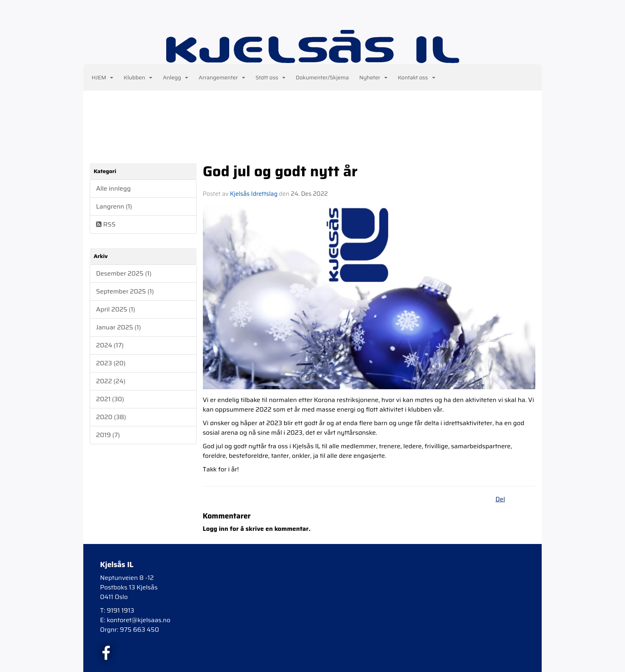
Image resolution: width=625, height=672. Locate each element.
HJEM (102, 77)
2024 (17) (110, 345)
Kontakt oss (417, 77)
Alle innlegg (113, 188)
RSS (106, 224)
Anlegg (175, 77)
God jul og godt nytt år (280, 171)
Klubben (138, 77)
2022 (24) (111, 381)
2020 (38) (111, 417)
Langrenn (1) (114, 206)
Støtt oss (270, 77)
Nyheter (373, 77)
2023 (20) (111, 363)
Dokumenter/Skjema (322, 77)
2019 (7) (108, 435)
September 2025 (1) (125, 291)
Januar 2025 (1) (118, 327)
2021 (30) (110, 399)
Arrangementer (222, 77)
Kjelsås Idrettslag (254, 194)
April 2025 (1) (116, 309)
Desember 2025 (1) (124, 273)
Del (500, 499)
